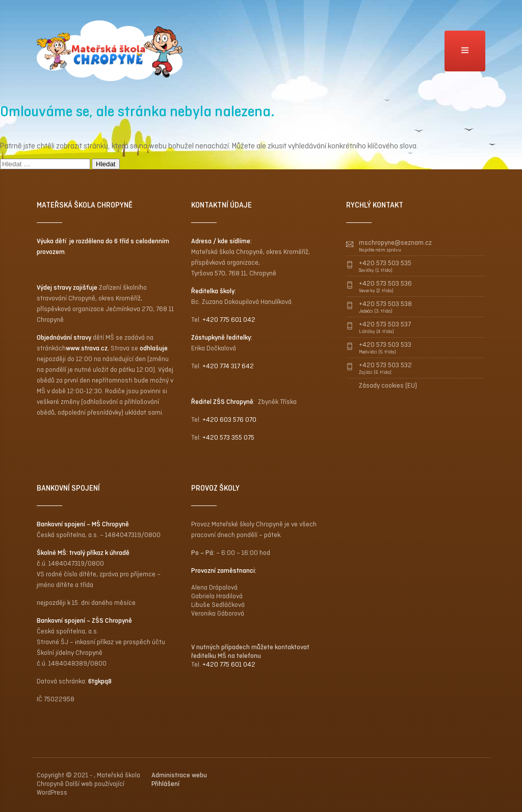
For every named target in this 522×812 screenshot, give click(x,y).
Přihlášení (165, 784)
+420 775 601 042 (229, 320)
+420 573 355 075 (228, 437)
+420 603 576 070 (229, 420)
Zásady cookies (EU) (388, 385)
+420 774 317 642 (228, 366)
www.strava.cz (87, 348)
